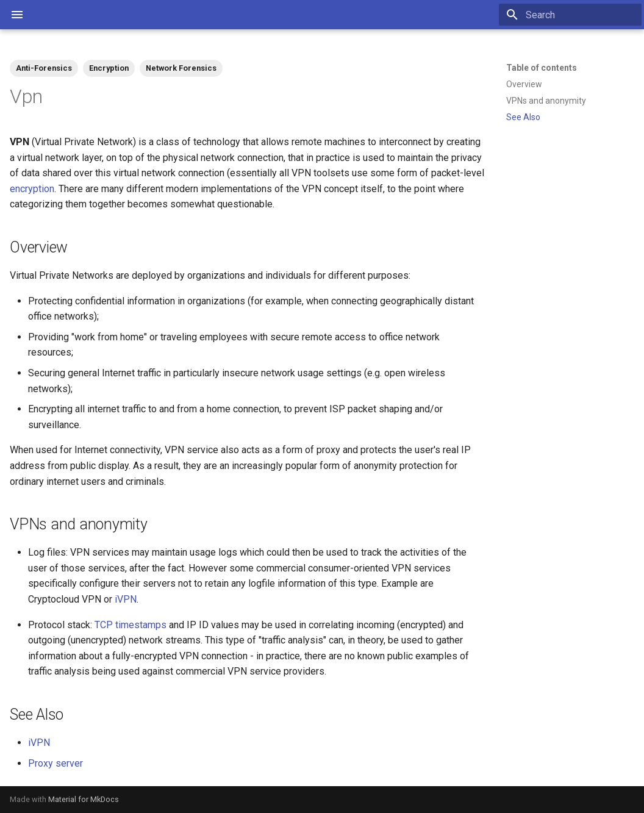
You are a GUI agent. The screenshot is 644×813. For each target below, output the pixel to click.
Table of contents (542, 68)
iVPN (126, 599)
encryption (32, 189)
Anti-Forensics (44, 68)
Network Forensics (181, 68)
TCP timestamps (131, 625)
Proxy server (55, 763)
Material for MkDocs (84, 799)
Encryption (109, 68)
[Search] (570, 15)
